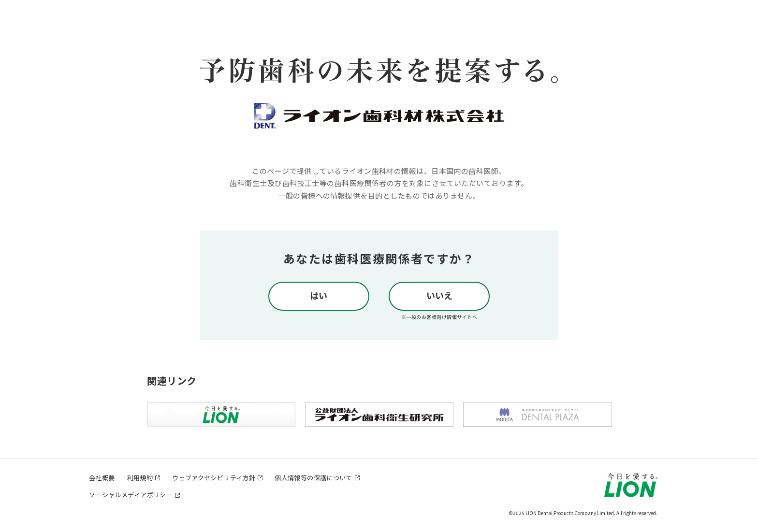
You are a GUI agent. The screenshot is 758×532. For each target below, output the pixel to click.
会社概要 (102, 478)
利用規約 (140, 478)
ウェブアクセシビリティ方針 (214, 478)
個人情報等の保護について (313, 478)
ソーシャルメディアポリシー (131, 495)
